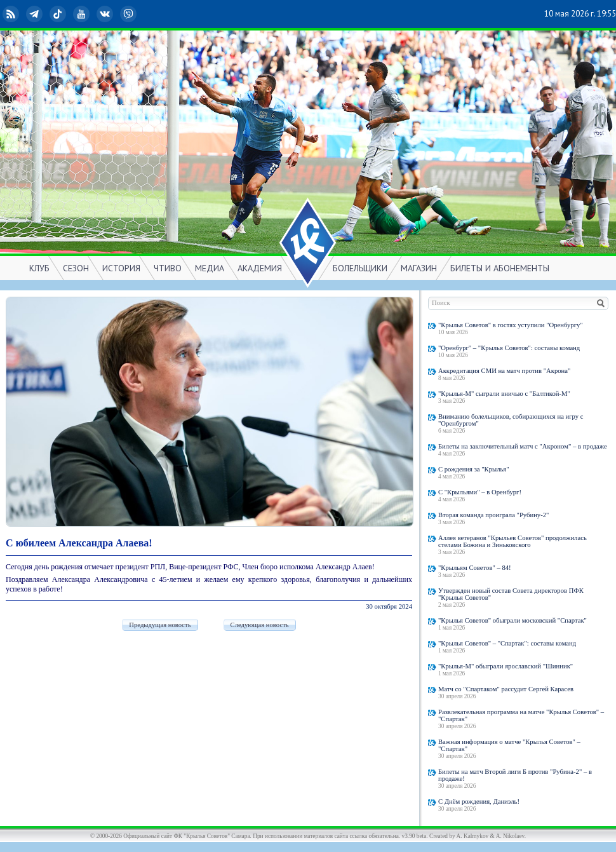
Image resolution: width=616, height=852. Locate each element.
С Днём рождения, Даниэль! (479, 801)
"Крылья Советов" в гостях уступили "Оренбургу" (511, 325)
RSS (12, 14)
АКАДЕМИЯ (260, 268)
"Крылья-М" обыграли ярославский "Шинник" (506, 666)
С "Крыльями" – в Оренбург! (480, 492)
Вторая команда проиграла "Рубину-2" (493, 515)
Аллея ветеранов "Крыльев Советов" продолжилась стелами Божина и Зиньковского (512, 541)
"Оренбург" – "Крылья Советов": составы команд (509, 348)
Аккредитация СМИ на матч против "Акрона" (504, 371)
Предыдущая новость (160, 625)
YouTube (83, 14)
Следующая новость (260, 625)
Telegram (36, 14)
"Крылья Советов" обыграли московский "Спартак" (512, 620)
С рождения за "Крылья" (474, 469)
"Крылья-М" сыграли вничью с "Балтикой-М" (504, 394)
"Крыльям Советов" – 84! (475, 568)
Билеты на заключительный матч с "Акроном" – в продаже (523, 446)
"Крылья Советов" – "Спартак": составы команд (507, 643)
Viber (130, 14)
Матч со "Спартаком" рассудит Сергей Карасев (506, 689)
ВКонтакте (106, 14)
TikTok (59, 14)
